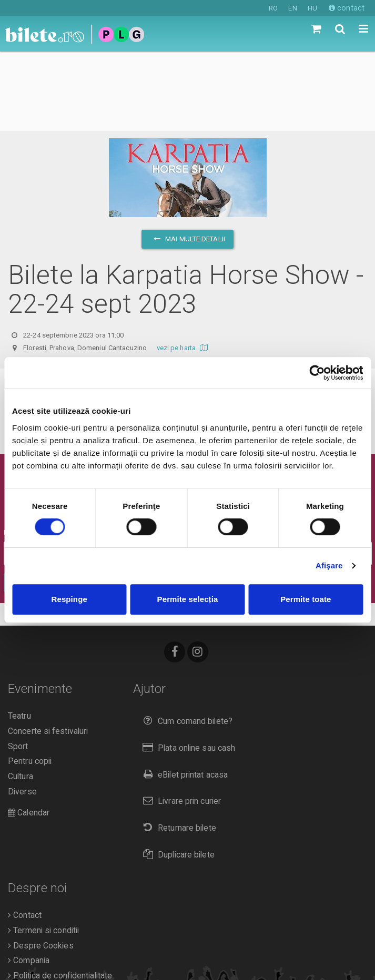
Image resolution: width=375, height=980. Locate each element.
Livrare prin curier (180, 722)
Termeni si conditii (43, 851)
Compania (29, 881)
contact (347, 8)
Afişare (329, 565)
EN (292, 8)
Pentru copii (30, 682)
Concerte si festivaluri (48, 652)
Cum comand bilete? (185, 642)
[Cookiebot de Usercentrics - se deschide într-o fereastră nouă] (317, 373)
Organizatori (32, 912)
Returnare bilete (177, 748)
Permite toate (306, 599)
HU (312, 8)
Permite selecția (188, 599)
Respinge (69, 599)
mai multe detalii (187, 160)
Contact (25, 836)
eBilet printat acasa (183, 695)
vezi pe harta (184, 268)
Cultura (21, 697)
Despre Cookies (41, 866)
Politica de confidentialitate (60, 896)
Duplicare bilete (176, 775)
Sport (18, 667)
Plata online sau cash (187, 668)
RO (273, 8)
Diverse (22, 712)
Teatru (19, 637)
